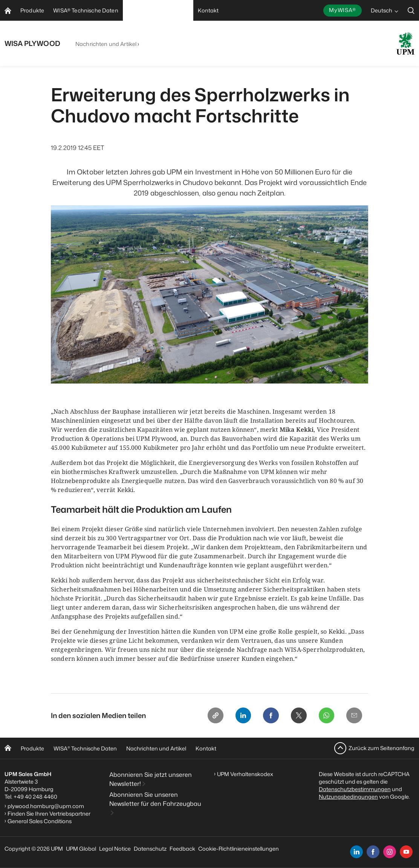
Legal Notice (115, 849)
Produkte (32, 748)
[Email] (354, 716)
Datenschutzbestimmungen (355, 789)
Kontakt (206, 748)
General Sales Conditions (40, 821)
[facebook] (373, 852)
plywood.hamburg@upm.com (46, 806)
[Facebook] (268, 716)
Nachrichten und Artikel (106, 44)
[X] (297, 716)
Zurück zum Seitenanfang (382, 748)
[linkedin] (356, 852)
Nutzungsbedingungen (348, 797)
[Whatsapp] (325, 716)
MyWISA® (343, 10)
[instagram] (390, 852)
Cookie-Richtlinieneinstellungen (239, 849)
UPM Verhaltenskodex (245, 774)
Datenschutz (150, 849)
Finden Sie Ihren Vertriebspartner (49, 814)
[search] (411, 10)
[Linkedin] (239, 716)
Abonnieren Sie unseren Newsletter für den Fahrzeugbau (155, 799)
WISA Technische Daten (85, 748)
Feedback (182, 849)
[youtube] (406, 852)
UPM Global (81, 849)
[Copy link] (211, 716)
